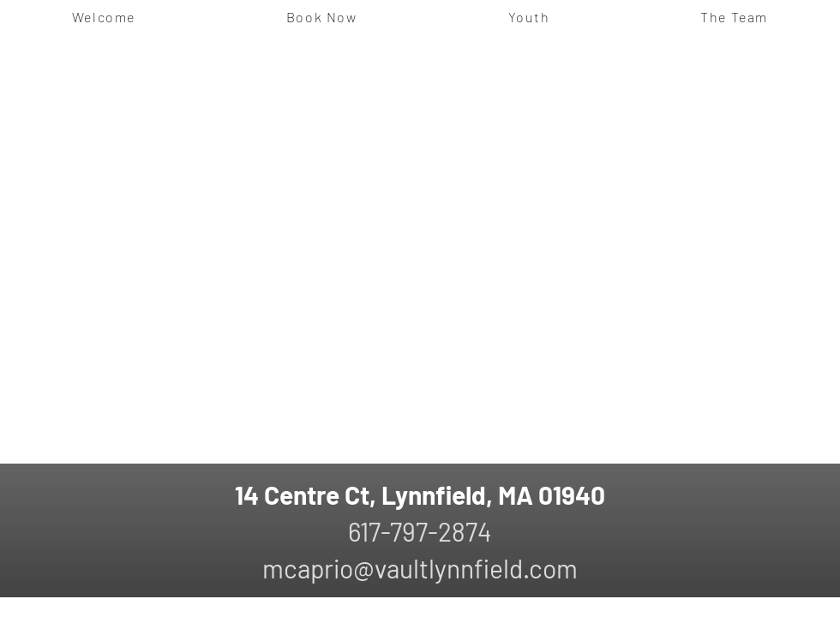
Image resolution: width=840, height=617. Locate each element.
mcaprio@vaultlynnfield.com (420, 568)
